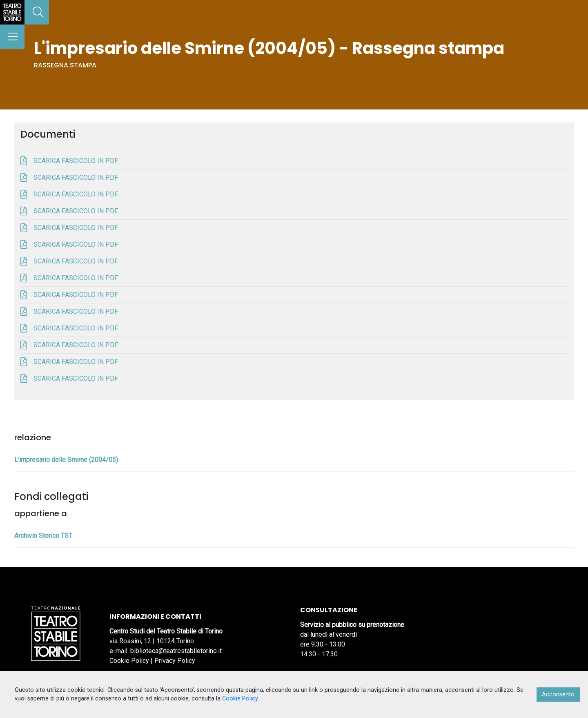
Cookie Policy (129, 661)
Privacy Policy (175, 661)
